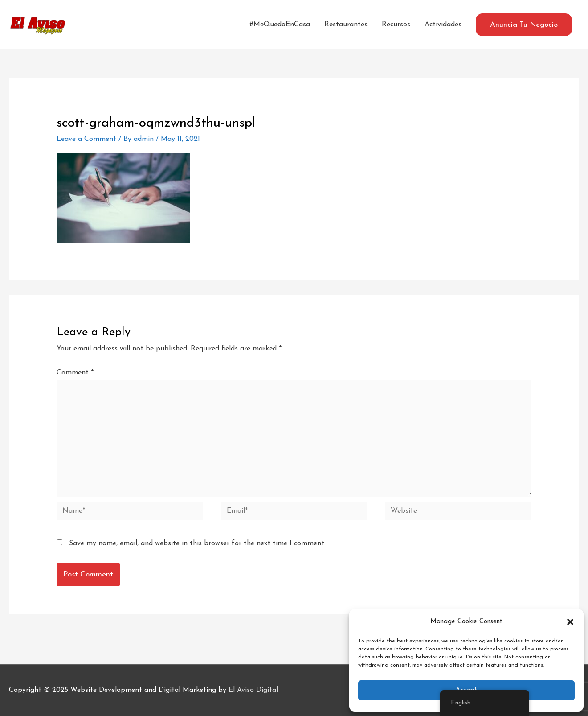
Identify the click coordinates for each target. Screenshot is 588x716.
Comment (75, 373)
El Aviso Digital (253, 690)
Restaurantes (346, 25)
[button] (570, 622)
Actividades (443, 25)
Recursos (396, 25)
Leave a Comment (86, 139)
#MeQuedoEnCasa (280, 25)
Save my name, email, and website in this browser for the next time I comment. (197, 543)
